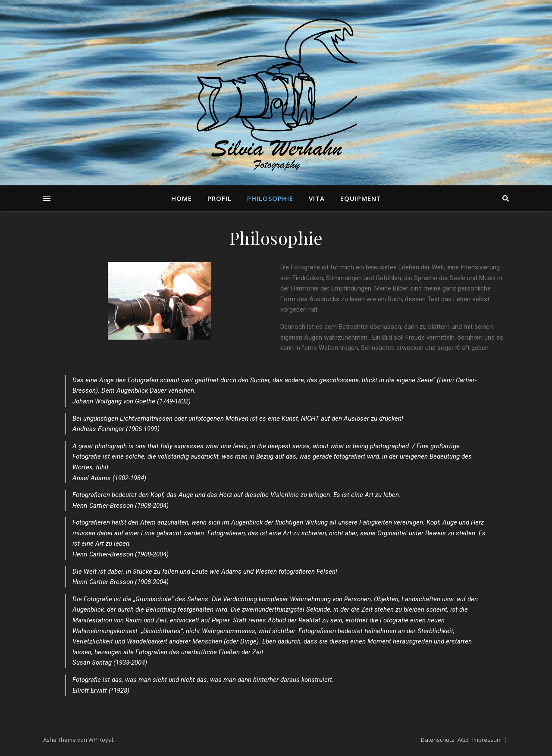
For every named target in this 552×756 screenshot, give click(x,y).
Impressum (487, 740)
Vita (317, 198)
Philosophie (270, 198)
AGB (463, 740)
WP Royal (101, 740)
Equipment (361, 198)
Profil (220, 198)
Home (182, 198)
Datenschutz (438, 740)
